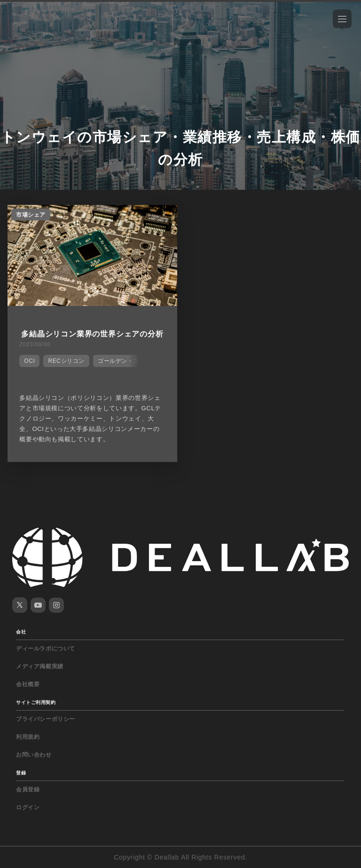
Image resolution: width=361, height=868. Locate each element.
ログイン (28, 807)
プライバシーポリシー (46, 719)
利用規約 (28, 737)
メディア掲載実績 (40, 666)
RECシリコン (66, 361)
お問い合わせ (34, 755)
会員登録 (28, 790)
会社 (21, 632)
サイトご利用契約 (36, 702)
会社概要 (28, 684)
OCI (29, 361)
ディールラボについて (46, 649)
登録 (21, 773)
